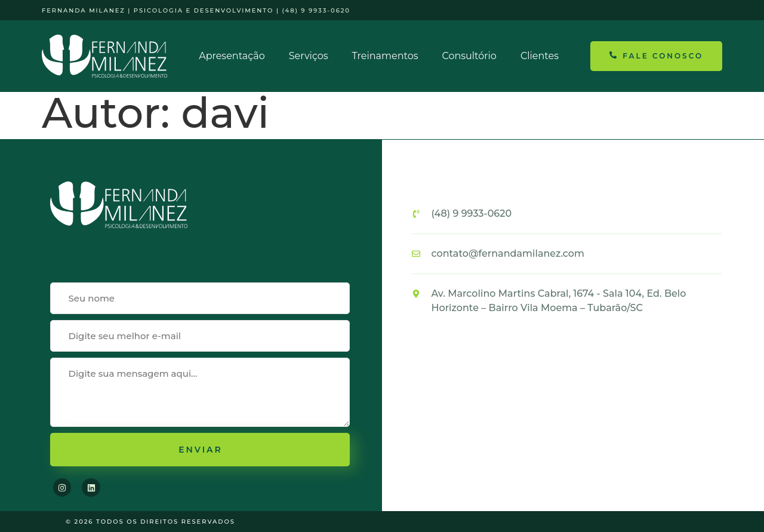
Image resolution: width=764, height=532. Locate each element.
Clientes (540, 56)
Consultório (469, 56)
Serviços (309, 56)
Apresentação (232, 56)
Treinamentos (385, 56)
